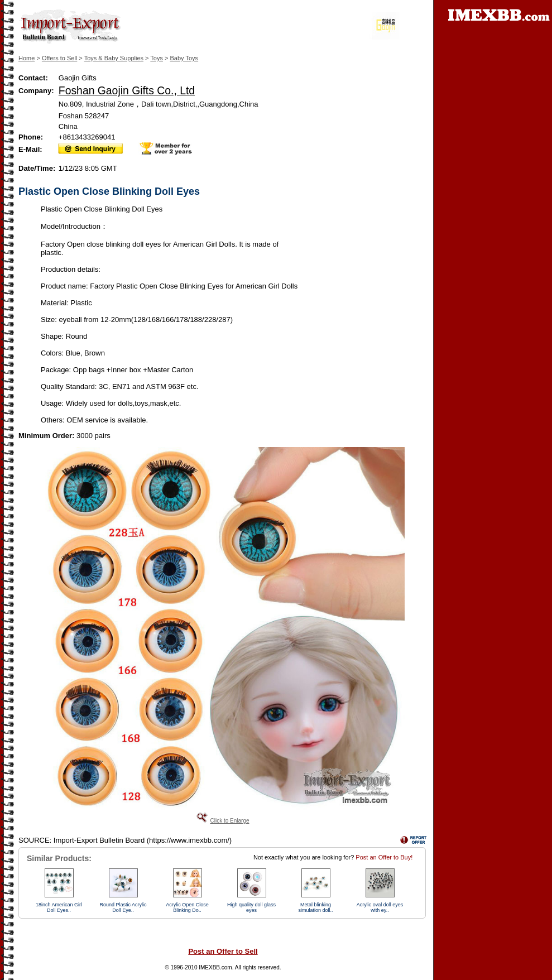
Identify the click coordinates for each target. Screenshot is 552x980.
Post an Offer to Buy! (384, 857)
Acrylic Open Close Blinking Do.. (187, 907)
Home (27, 58)
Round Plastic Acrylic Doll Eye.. (123, 907)
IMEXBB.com (215, 967)
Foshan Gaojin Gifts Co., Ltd (127, 90)
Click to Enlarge (229, 821)
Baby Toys (184, 58)
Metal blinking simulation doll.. (315, 907)
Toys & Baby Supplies (114, 58)
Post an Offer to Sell (223, 951)
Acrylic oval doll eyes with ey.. (380, 907)
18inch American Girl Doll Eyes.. (59, 907)
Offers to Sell (59, 58)
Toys (157, 58)
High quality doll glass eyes (251, 907)
